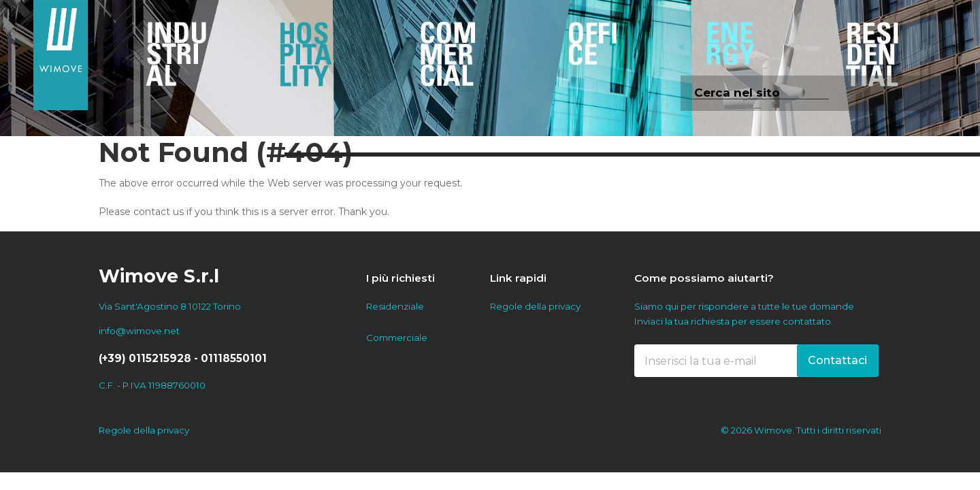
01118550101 (234, 358)
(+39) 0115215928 (145, 358)
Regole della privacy (535, 306)
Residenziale (395, 306)
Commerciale (397, 338)
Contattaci (837, 360)
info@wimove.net (139, 331)
